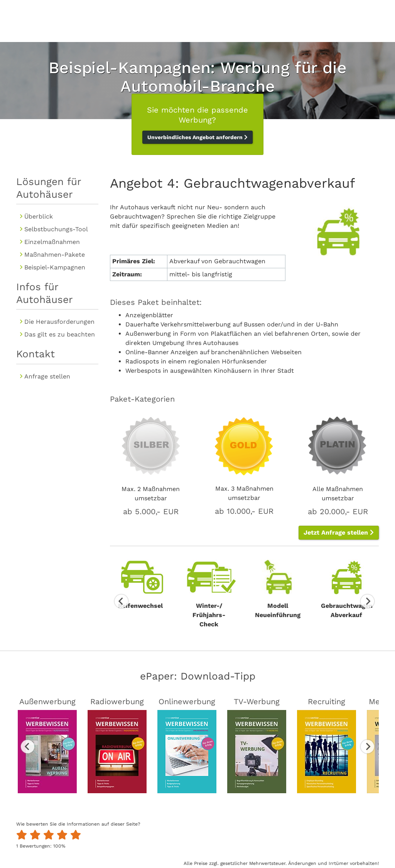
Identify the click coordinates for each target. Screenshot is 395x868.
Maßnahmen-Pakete (55, 255)
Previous (121, 601)
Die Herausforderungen (59, 322)
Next (367, 601)
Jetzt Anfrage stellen (339, 532)
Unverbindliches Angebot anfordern (197, 137)
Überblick (39, 216)
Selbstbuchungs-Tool (56, 229)
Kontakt (35, 354)
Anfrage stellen (47, 376)
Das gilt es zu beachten (60, 334)
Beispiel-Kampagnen (55, 267)
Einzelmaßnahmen (52, 242)
